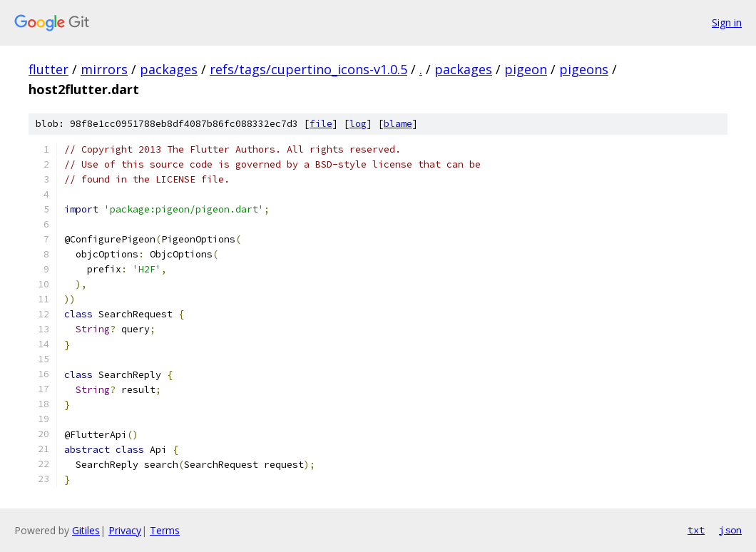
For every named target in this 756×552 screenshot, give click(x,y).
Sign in (727, 22)
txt (696, 530)
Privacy (125, 530)
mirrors (104, 69)
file (321, 124)
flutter (48, 69)
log (358, 124)
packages (169, 69)
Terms (165, 530)
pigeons (584, 69)
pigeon (526, 69)
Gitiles (86, 530)
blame (398, 124)
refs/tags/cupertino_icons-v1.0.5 (308, 69)
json (730, 530)
